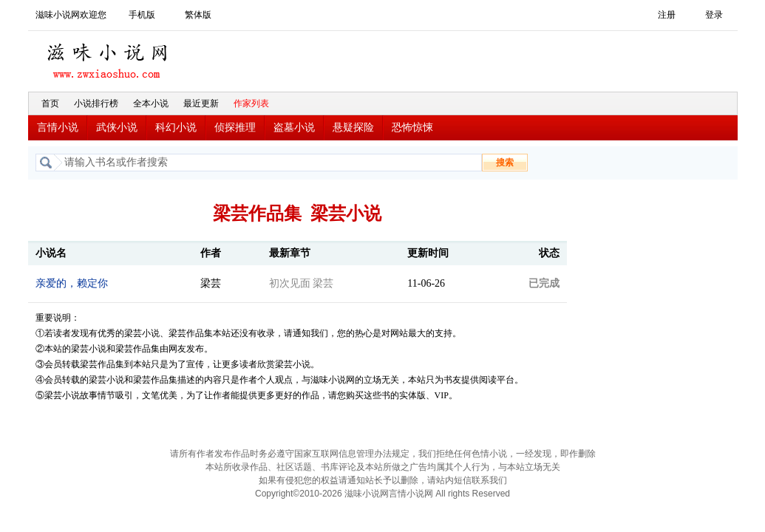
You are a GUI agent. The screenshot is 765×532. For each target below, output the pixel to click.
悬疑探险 (353, 127)
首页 (50, 103)
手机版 (142, 15)
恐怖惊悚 (412, 127)
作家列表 (251, 103)
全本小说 (151, 103)
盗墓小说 (294, 127)
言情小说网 (411, 494)
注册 (667, 15)
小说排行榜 (96, 103)
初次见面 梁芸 (302, 283)
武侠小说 (117, 127)
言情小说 (58, 127)
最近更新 (201, 103)
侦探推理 (235, 127)
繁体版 (198, 15)
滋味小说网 (109, 57)
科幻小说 (176, 127)
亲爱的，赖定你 (72, 283)
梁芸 (211, 283)
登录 (714, 15)
